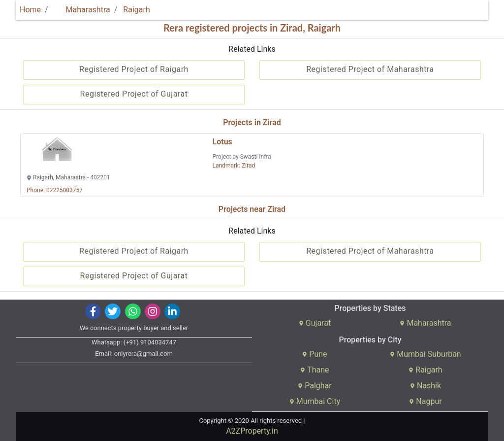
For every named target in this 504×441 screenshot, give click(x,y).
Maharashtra (82, 10)
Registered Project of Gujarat (134, 94)
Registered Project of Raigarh (134, 69)
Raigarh (136, 10)
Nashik (425, 386)
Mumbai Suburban (425, 354)
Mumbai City (315, 401)
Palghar (315, 386)
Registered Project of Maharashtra (370, 69)
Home (30, 10)
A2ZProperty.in (252, 431)
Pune (315, 354)
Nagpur (425, 401)
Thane (315, 370)
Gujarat (315, 323)
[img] (93, 311)
